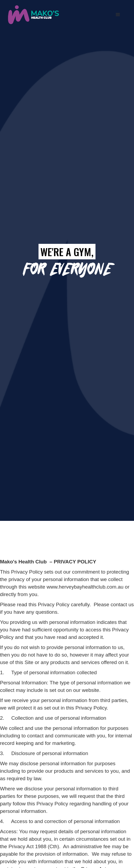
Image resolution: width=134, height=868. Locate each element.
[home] (32, 15)
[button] (118, 15)
